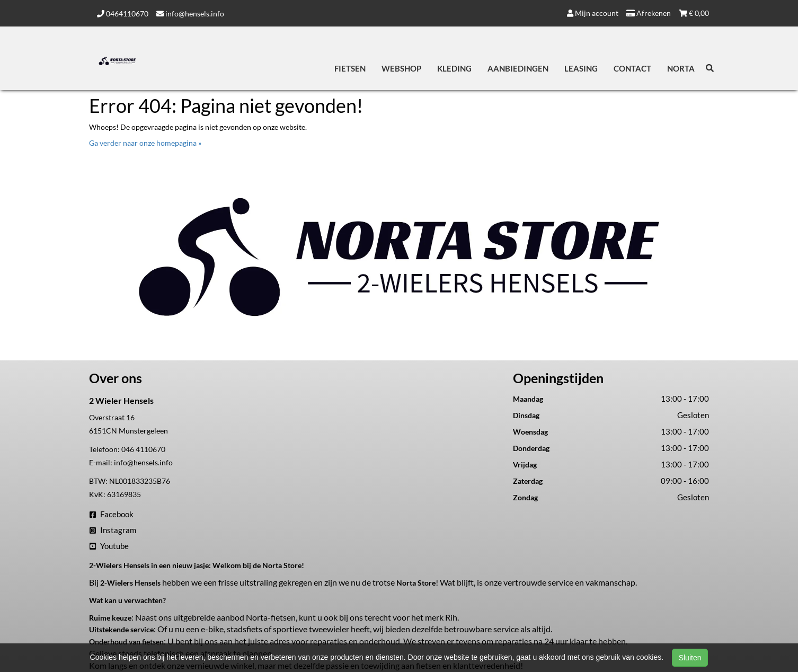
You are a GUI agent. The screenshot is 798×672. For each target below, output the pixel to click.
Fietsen (350, 68)
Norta (681, 68)
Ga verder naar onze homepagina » (145, 143)
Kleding (454, 68)
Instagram (113, 530)
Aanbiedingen (518, 68)
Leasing (581, 68)
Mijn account (593, 13)
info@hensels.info (190, 14)
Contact (632, 68)
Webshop (401, 68)
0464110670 (123, 14)
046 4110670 (143, 449)
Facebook (112, 514)
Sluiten (690, 658)
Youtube (109, 546)
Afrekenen (649, 13)
